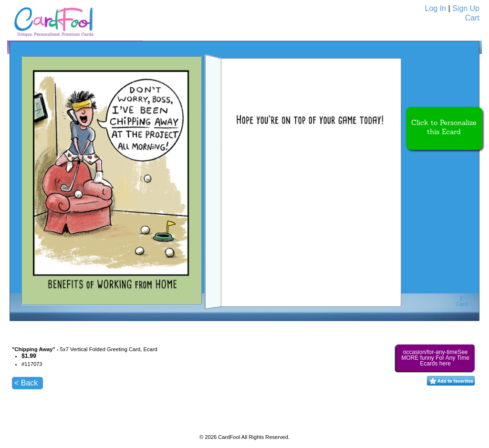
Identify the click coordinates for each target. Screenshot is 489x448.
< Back (26, 383)
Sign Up (466, 8)
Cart (472, 18)
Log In (436, 8)
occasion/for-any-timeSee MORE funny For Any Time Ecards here (435, 358)
